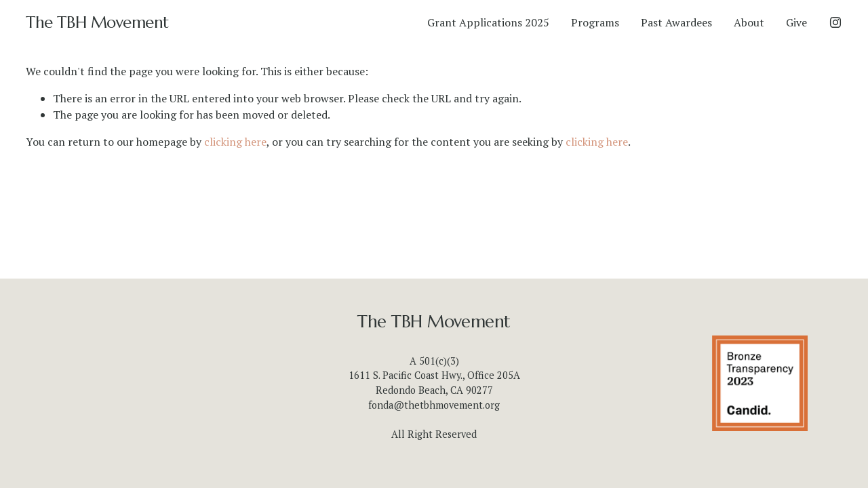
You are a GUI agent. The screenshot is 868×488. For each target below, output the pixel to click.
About (749, 22)
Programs (595, 22)
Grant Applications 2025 (488, 22)
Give (796, 22)
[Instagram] (835, 22)
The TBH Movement (97, 22)
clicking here (235, 142)
